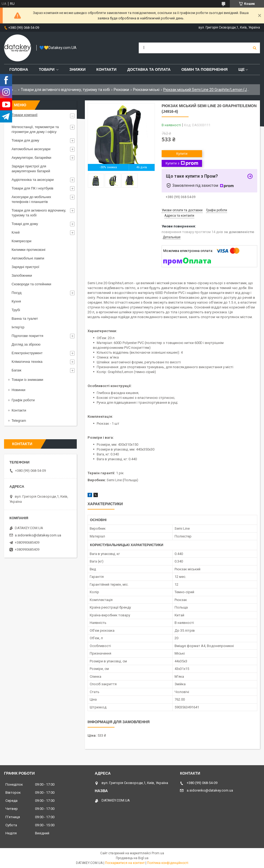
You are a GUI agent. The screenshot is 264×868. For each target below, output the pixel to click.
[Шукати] (255, 48)
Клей (16, 232)
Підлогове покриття (27, 336)
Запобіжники (22, 275)
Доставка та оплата (149, 69)
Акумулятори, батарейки (31, 158)
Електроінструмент (27, 353)
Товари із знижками (27, 380)
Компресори (22, 241)
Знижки (77, 69)
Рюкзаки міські (146, 90)
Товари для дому (25, 140)
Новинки (18, 390)
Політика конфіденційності (168, 863)
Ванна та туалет (25, 319)
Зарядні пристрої (25, 267)
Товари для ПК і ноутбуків (32, 188)
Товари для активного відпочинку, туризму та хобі (65, 90)
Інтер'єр (18, 327)
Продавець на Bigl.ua (132, 858)
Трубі (16, 310)
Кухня (16, 301)
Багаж (16, 370)
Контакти (107, 69)
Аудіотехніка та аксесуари (33, 180)
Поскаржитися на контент (125, 863)
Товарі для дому (25, 224)
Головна (19, 69)
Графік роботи (23, 400)
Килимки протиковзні (28, 250)
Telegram (19, 421)
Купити (182, 154)
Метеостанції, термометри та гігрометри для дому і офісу (35, 129)
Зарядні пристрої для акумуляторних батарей (31, 169)
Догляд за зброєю (26, 344)
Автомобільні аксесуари (31, 149)
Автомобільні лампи (28, 258)
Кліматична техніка (27, 362)
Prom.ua (158, 853)
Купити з (182, 163)
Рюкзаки (121, 90)
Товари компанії (25, 115)
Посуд (17, 293)
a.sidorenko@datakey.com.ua (38, 535)
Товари (47, 69)
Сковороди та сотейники (31, 284)
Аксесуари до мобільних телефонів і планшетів (31, 199)
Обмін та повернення (204, 69)
